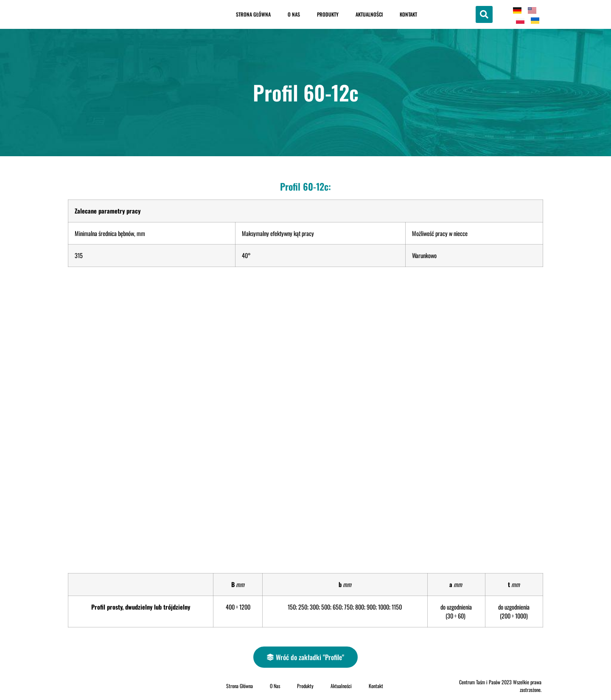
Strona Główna (253, 14)
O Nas (294, 14)
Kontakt (408, 14)
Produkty (328, 14)
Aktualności (369, 14)
